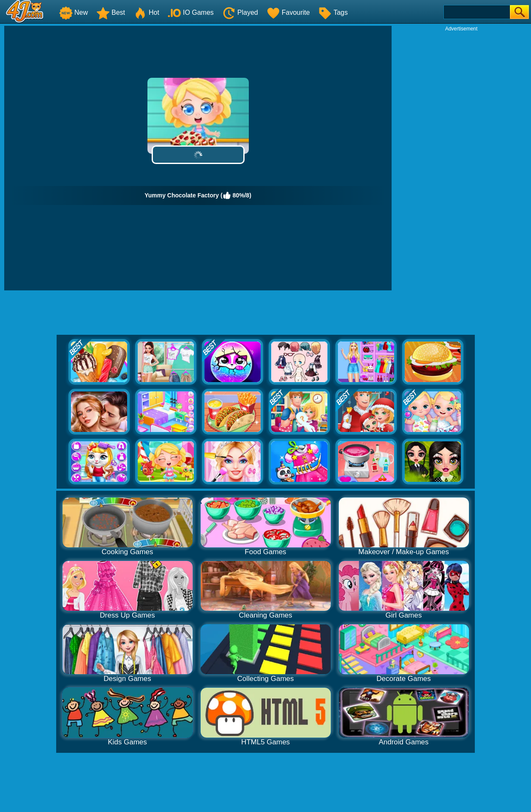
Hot (146, 12)
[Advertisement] (461, 159)
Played (240, 12)
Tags (333, 12)
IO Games (191, 12)
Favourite (288, 12)
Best (111, 12)
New (74, 12)
